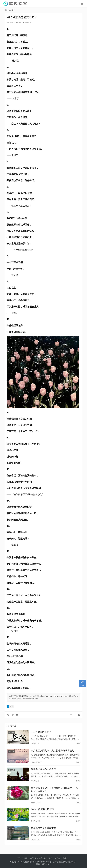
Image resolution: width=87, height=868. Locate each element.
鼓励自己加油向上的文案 (43, 771)
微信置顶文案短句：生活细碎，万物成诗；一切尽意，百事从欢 (55, 792)
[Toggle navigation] (82, 4)
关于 (19, 858)
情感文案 (33, 858)
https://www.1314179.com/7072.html (54, 696)
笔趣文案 (26, 862)
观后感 (65, 858)
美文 (50, 858)
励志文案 (28, 23)
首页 (6, 10)
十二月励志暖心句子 (41, 732)
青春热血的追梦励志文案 (43, 832)
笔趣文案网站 (23, 696)
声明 (25, 858)
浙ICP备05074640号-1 (45, 862)
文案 (12, 706)
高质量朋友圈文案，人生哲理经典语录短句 (53, 752)
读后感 (57, 858)
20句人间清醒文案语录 (42, 813)
